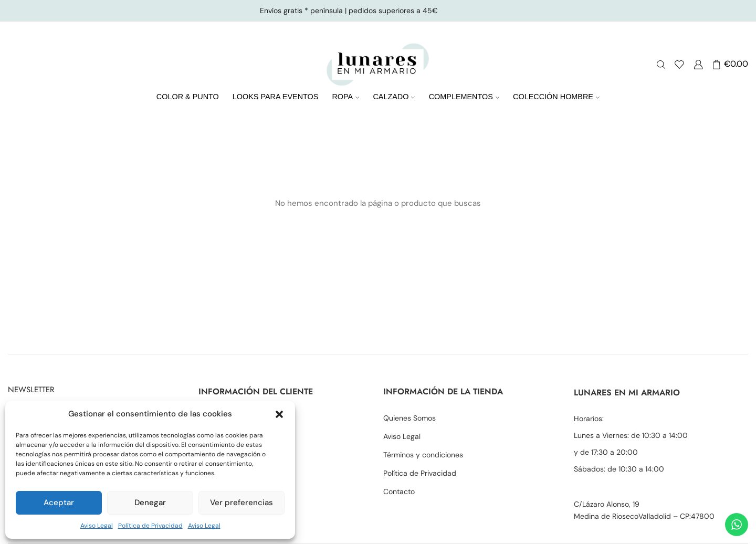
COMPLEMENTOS (464, 97)
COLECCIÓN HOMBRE (556, 97)
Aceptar (59, 503)
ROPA (345, 97)
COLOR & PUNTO (188, 97)
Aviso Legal (97, 526)
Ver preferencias (241, 503)
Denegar (150, 503)
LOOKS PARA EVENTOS (276, 97)
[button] (279, 414)
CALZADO (394, 97)
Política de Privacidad (150, 526)
